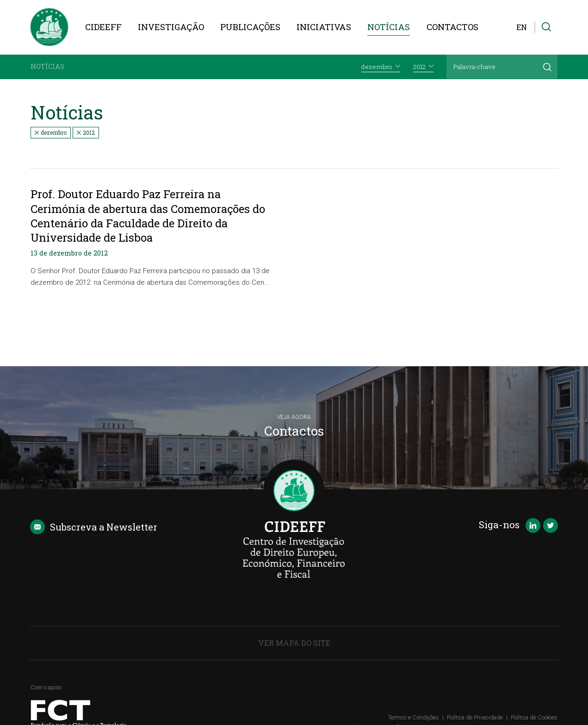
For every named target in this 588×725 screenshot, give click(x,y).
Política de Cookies (534, 717)
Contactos (452, 27)
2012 (86, 132)
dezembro (51, 132)
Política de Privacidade (475, 717)
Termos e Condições (414, 717)
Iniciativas (324, 27)
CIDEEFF (103, 27)
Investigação (171, 27)
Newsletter (94, 527)
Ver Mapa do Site (294, 643)
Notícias (389, 27)
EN (522, 27)
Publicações (250, 27)
